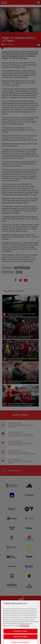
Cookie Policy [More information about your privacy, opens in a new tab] (25, 631)
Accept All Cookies (20, 636)
